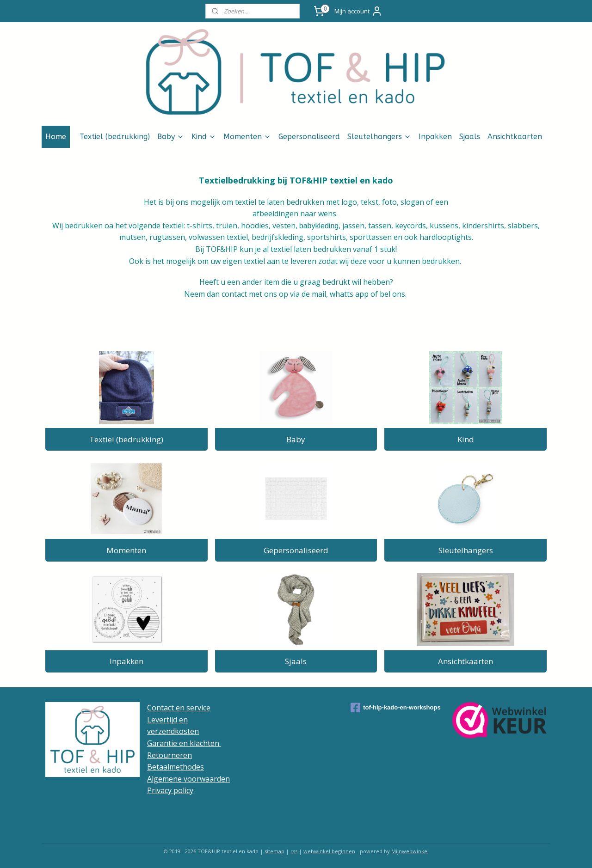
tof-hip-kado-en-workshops (396, 708)
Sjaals (470, 137)
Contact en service (179, 708)
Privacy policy (170, 790)
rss (294, 851)
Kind (204, 137)
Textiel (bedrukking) (115, 137)
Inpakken (435, 137)
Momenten (247, 137)
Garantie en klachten (184, 743)
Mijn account (358, 11)
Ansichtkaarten (515, 137)
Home (56, 137)
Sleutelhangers (379, 137)
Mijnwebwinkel (410, 851)
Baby (171, 137)
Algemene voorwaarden (188, 779)
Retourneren (170, 755)
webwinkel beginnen (329, 851)
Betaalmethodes (176, 767)
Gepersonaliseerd (309, 137)
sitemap (274, 851)
